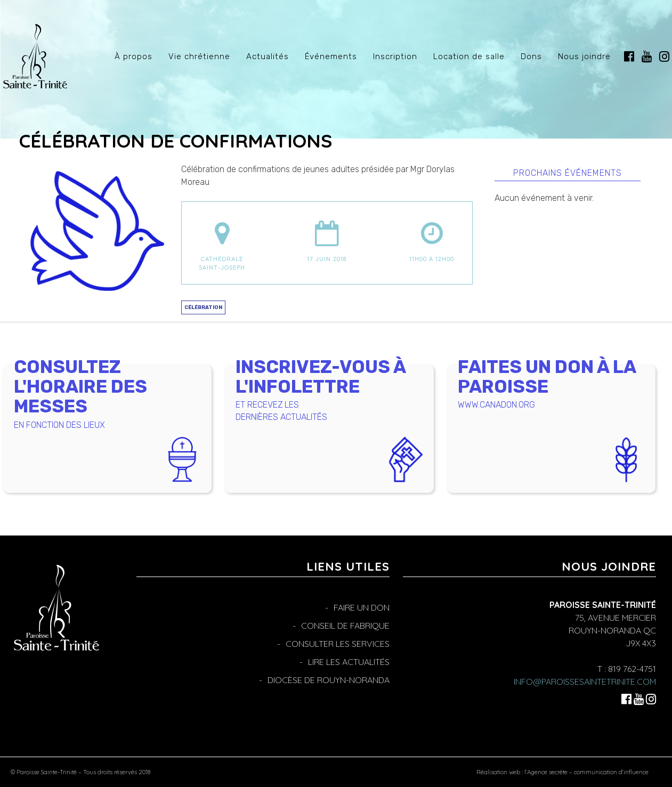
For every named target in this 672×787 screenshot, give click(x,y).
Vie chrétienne (199, 56)
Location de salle (469, 56)
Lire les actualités (349, 662)
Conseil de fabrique (345, 626)
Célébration (203, 307)
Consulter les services (338, 644)
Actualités (268, 56)
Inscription (395, 56)
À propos (133, 56)
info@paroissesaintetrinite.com (585, 681)
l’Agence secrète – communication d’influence (586, 772)
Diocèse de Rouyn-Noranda (329, 680)
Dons (531, 56)
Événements (331, 56)
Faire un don (362, 607)
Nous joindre (584, 56)
